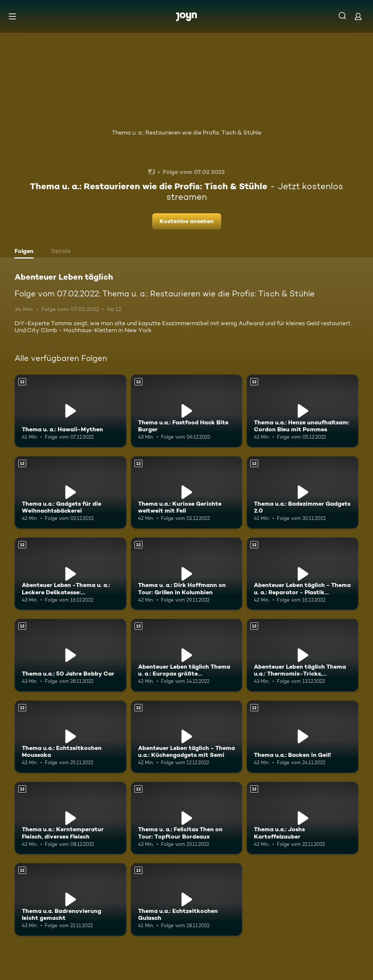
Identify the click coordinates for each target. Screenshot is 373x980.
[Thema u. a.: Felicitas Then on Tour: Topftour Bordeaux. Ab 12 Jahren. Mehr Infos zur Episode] (187, 818)
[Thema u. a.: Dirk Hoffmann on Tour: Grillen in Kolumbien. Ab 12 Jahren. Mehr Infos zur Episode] (187, 574)
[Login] (358, 16)
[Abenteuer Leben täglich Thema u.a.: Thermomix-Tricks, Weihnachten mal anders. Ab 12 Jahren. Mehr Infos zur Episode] (303, 655)
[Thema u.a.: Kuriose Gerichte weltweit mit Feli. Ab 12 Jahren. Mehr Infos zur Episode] (187, 492)
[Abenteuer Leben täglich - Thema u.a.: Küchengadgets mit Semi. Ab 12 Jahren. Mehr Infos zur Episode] (187, 737)
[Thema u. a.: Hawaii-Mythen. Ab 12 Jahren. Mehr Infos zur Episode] (70, 411)
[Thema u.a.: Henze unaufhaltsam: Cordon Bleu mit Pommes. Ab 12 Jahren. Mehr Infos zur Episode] (303, 411)
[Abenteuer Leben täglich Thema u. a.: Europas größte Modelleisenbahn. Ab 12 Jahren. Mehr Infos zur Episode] (187, 655)
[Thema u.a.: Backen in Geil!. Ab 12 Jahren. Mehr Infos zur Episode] (303, 737)
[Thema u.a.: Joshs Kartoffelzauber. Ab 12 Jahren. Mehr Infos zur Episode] (303, 818)
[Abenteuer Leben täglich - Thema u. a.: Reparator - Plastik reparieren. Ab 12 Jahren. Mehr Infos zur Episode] (303, 574)
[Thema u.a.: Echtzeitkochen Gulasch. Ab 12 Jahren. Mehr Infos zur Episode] (187, 899)
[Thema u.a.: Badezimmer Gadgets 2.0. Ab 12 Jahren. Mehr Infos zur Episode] (303, 492)
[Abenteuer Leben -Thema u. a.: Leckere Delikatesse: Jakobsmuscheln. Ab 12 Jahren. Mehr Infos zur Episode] (70, 574)
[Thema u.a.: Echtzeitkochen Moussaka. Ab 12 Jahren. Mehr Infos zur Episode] (70, 737)
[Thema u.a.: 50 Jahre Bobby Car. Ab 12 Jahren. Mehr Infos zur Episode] (70, 655)
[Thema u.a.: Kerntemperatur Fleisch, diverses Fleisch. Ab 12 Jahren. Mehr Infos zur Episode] (70, 818)
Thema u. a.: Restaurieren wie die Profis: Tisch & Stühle (186, 133)
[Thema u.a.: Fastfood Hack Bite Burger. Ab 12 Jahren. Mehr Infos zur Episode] (187, 411)
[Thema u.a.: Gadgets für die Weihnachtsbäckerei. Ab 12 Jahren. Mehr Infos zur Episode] (70, 492)
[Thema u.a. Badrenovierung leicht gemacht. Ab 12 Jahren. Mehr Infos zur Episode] (70, 899)
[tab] (26, 252)
